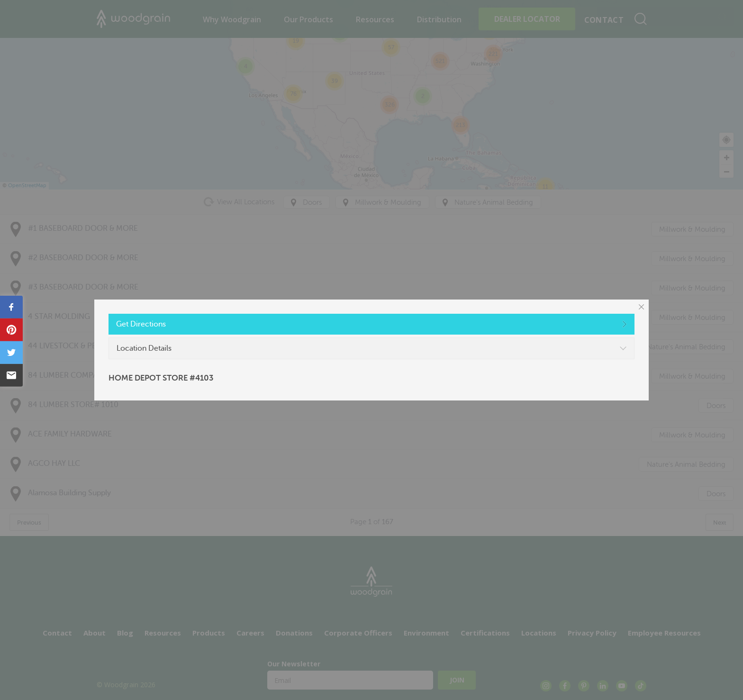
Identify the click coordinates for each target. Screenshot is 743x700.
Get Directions (141, 324)
